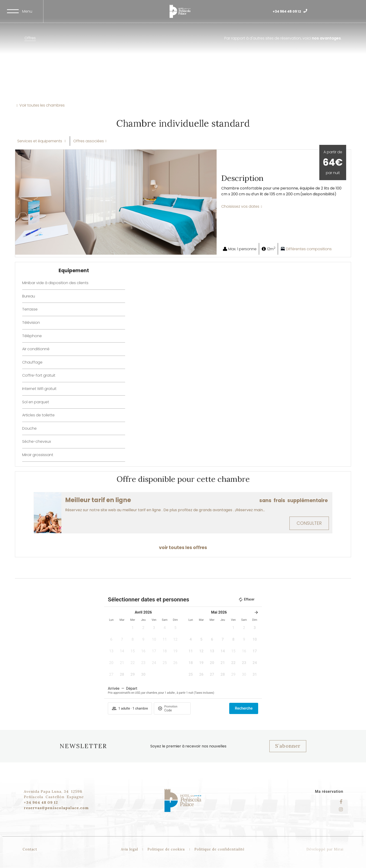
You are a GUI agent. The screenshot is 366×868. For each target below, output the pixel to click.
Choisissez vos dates (240, 206)
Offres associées (89, 141)
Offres (30, 38)
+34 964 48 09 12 (287, 11)
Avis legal (129, 849)
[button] (19, 202)
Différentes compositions (309, 249)
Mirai (339, 849)
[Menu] (13, 11)
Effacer (246, 600)
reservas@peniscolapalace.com (56, 808)
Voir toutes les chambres (42, 105)
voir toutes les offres (183, 548)
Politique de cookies (166, 849)
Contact (30, 849)
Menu (27, 11)
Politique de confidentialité (220, 849)
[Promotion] (176, 710)
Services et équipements (40, 141)
